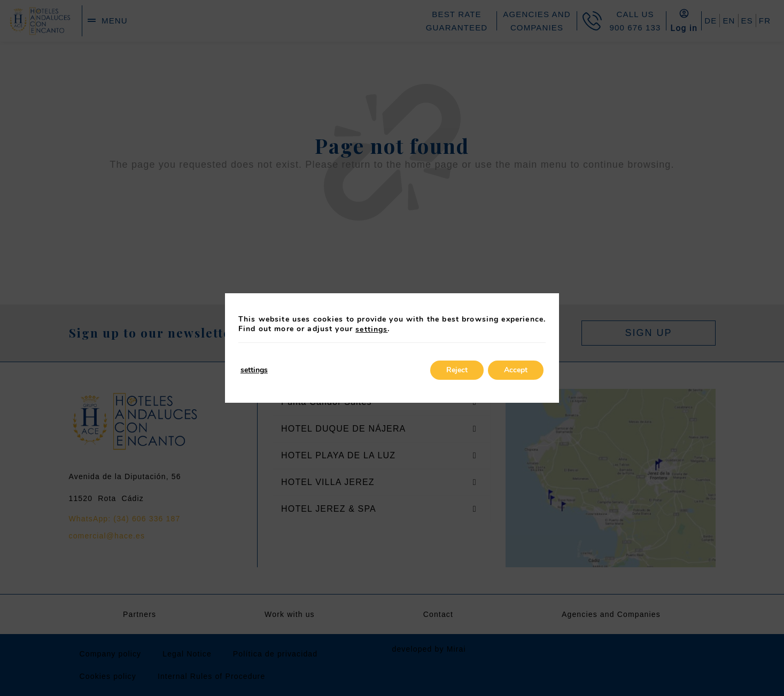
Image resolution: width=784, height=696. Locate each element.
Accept (516, 370)
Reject (457, 370)
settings (371, 330)
